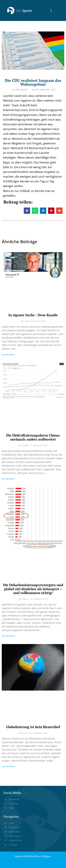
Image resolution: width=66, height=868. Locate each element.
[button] (51, 10)
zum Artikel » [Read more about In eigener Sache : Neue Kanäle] (9, 354)
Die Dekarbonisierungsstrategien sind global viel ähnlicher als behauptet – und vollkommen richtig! (33, 589)
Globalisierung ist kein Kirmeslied (33, 727)
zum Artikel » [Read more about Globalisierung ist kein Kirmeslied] (9, 766)
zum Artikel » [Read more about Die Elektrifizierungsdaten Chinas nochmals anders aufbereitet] (9, 479)
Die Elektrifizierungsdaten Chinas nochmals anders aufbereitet (33, 437)
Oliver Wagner (42, 856)
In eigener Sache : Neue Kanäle (33, 315)
